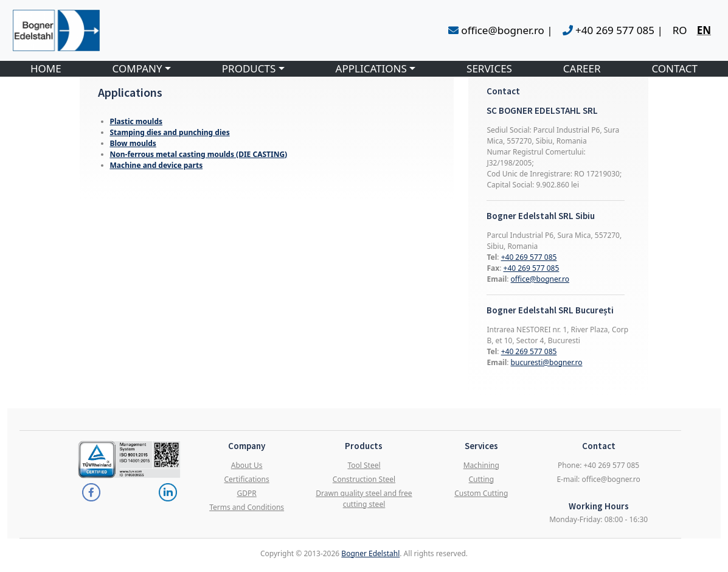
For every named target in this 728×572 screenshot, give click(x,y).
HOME (46, 68)
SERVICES (489, 68)
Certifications (246, 479)
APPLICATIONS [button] (371, 68)
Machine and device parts (157, 165)
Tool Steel (364, 465)
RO (680, 30)
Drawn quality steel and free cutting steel (364, 499)
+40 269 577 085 (529, 257)
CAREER (582, 68)
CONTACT (674, 68)
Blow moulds (133, 143)
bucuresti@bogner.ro (547, 362)
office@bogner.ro (540, 279)
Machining (481, 465)
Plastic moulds (137, 121)
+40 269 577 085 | (613, 30)
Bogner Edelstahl (370, 553)
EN (704, 30)
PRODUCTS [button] (249, 68)
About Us (247, 465)
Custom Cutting (481, 493)
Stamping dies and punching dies (170, 132)
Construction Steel (364, 479)
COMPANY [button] (137, 68)
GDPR (247, 493)
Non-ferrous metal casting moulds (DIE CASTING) (199, 154)
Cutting (482, 479)
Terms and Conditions (247, 507)
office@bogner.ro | (501, 30)
